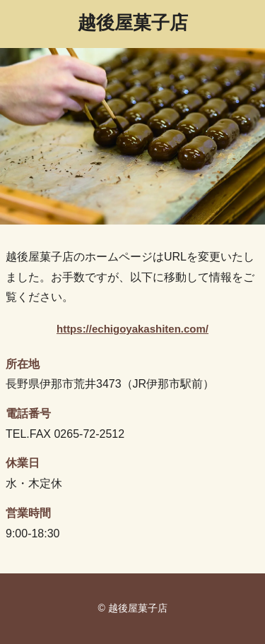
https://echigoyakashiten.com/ (132, 329)
